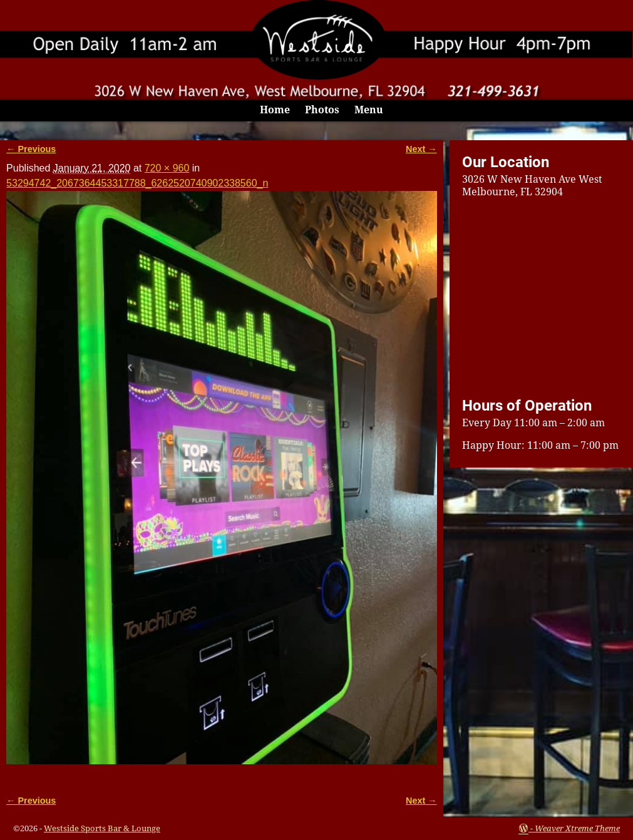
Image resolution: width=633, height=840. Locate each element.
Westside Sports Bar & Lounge (102, 828)
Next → (421, 149)
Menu (369, 110)
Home (275, 110)
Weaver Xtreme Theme (577, 828)
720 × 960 (167, 168)
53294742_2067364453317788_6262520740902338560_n (137, 183)
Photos (322, 110)
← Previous (31, 149)
